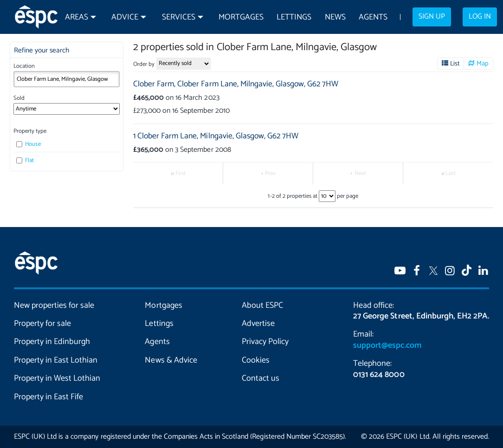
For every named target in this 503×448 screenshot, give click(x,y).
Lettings (294, 17)
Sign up (432, 17)
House (28, 144)
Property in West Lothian (57, 378)
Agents (373, 17)
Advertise (258, 324)
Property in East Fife (48, 397)
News (335, 17)
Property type (30, 131)
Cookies (256, 360)
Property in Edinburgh (52, 342)
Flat (25, 160)
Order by (144, 64)
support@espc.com (387, 345)
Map (483, 64)
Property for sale (42, 324)
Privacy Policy (265, 342)
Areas (77, 17)
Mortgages (241, 17)
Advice (125, 17)
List (455, 64)
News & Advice (171, 360)
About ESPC (262, 305)
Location (24, 66)
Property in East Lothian (56, 360)
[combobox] (67, 79)
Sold (19, 98)
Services (179, 17)
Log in (480, 17)
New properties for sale (54, 305)
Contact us (261, 378)
